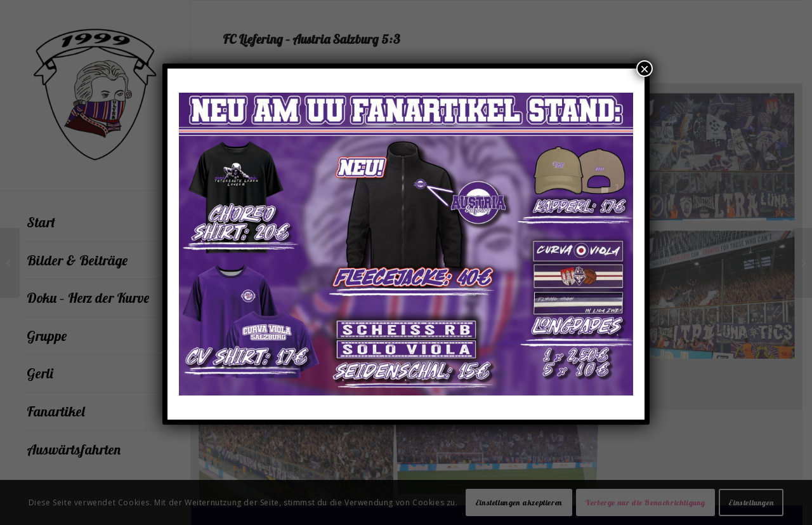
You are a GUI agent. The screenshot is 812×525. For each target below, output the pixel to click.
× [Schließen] (645, 69)
